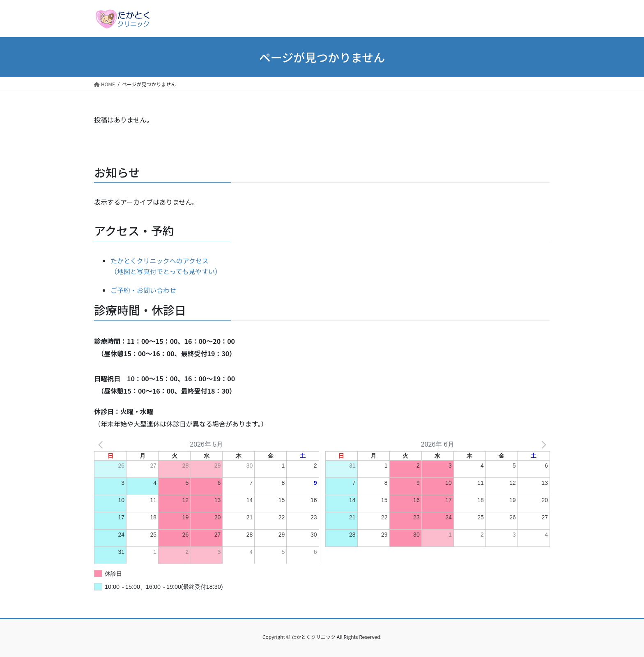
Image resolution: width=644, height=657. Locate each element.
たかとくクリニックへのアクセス (160, 260)
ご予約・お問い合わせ (143, 290)
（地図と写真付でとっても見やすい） (166, 271)
